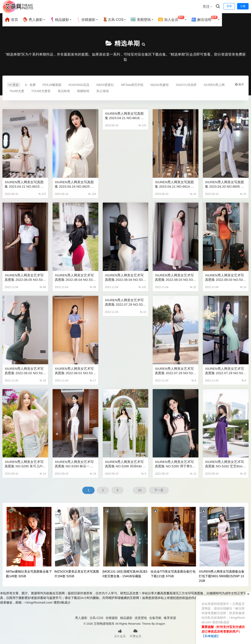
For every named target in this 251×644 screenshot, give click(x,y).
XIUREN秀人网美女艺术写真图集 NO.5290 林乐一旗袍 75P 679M (74, 464)
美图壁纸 (141, 20)
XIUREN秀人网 (214, 85)
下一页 (159, 490)
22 (193, 287)
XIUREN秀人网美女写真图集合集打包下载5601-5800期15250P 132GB (222, 576)
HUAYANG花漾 (79, 85)
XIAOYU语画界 (186, 85)
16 (43, 381)
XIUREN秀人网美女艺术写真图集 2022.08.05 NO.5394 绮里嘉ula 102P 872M (24, 278)
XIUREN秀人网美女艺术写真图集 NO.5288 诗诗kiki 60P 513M (125, 464)
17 (93, 381)
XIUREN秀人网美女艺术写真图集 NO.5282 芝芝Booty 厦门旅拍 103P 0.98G (225, 464)
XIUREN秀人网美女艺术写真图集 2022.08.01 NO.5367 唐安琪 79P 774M (75, 371)
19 (93, 474)
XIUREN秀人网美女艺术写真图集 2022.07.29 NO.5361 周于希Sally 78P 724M (175, 371)
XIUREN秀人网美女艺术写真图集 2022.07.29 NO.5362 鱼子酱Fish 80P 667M (125, 302)
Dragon (160, 624)
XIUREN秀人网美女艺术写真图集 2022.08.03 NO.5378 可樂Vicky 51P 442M (225, 278)
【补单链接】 (211, 636)
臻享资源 (170, 618)
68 (43, 287)
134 (92, 194)
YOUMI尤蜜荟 (41, 91)
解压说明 (204, 19)
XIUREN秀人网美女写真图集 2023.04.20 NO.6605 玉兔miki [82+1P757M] (225, 184)
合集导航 (155, 618)
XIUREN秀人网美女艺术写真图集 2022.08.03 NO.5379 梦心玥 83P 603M (175, 278)
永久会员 (120, 633)
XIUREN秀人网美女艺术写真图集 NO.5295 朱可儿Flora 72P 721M (25, 464)
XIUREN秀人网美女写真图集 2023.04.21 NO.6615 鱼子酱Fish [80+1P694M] (24, 184)
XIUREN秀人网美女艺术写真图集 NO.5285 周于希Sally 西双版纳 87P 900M (175, 464)
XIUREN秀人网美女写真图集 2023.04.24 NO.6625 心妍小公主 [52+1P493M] (74, 184)
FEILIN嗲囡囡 (52, 85)
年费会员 (136, 633)
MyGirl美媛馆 (159, 85)
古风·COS (113, 20)
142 (142, 287)
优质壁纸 (141, 618)
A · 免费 (30, 85)
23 (243, 194)
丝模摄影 (86, 20)
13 (193, 474)
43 (193, 194)
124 (142, 125)
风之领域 (103, 91)
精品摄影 (59, 20)
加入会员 (171, 19)
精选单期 (127, 43)
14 (243, 287)
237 (42, 194)
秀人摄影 (33, 20)
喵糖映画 (83, 91)
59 (93, 287)
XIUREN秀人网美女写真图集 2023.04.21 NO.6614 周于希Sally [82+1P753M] (174, 184)
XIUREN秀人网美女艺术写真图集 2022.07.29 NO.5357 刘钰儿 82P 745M (225, 371)
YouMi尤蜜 (17, 91)
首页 (11, 20)
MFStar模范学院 (132, 85)
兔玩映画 (64, 91)
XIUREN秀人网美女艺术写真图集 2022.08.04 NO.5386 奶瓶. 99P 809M (125, 278)
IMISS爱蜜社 (105, 85)
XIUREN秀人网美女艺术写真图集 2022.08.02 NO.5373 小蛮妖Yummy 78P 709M (24, 371)
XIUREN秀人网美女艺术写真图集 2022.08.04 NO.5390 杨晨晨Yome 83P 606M (75, 278)
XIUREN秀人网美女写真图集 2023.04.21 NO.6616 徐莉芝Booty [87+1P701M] (125, 116)
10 (143, 312)
